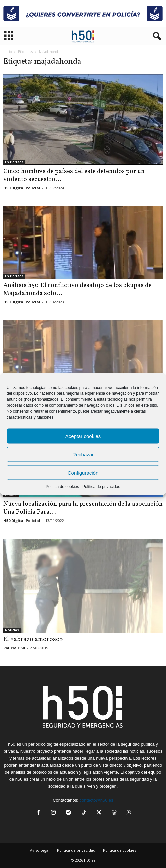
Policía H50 (14, 648)
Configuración (83, 472)
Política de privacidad (101, 487)
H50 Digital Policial (22, 188)
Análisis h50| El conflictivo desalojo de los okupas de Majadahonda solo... (78, 289)
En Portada (14, 162)
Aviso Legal (40, 850)
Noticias (12, 630)
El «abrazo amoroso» (33, 639)
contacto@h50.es (96, 800)
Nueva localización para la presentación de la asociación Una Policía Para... (83, 508)
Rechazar (83, 454)
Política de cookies (62, 487)
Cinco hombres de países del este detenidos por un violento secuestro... (74, 175)
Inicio (7, 52)
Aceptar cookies (83, 436)
